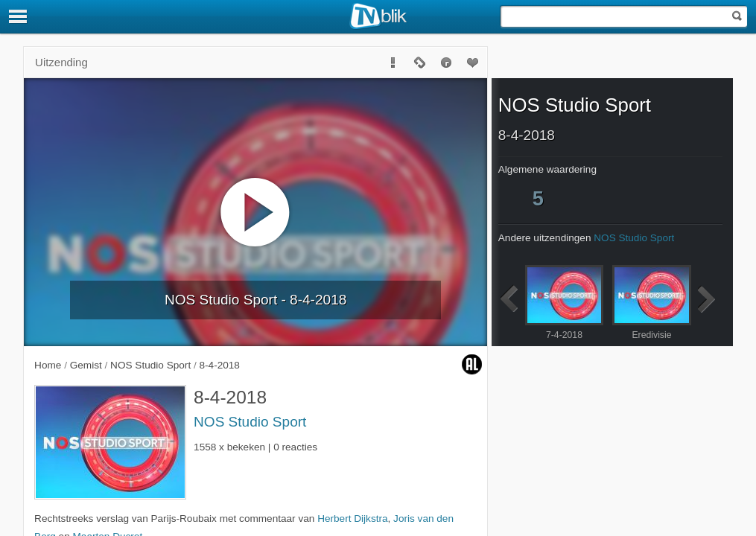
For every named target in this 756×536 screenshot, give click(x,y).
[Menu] (19, 16)
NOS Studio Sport (250, 422)
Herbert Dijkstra (352, 519)
